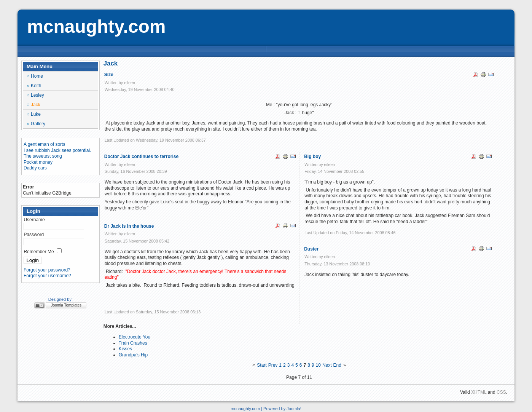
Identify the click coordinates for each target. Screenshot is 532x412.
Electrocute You (135, 337)
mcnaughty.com (96, 26)
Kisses (125, 349)
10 (318, 365)
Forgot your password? (47, 270)
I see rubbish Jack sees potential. (57, 150)
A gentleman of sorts (44, 144)
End (337, 365)
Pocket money (38, 162)
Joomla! (294, 409)
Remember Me (39, 252)
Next (327, 365)
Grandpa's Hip (133, 355)
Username (34, 220)
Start (262, 365)
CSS (501, 392)
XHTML (479, 392)
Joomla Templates (66, 305)
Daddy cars (35, 168)
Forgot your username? (47, 276)
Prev (273, 365)
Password (34, 235)
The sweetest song (43, 156)
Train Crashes (133, 343)
